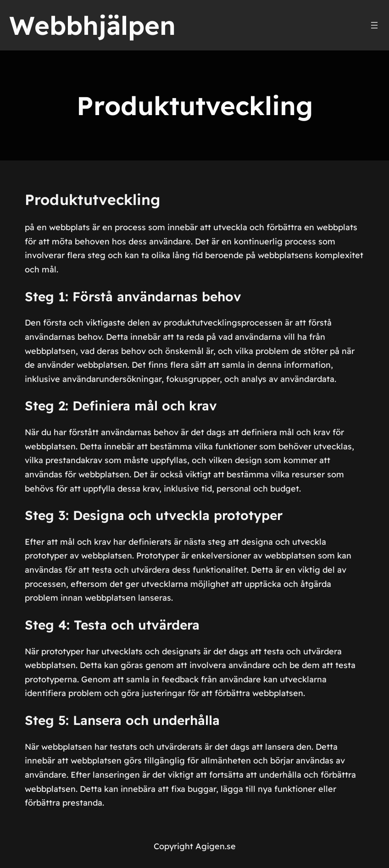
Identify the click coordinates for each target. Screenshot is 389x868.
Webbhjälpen (92, 25)
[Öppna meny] (374, 25)
